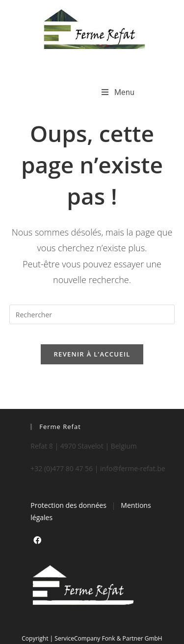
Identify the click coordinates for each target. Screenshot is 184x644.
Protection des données (68, 505)
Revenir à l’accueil (92, 354)
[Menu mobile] (118, 92)
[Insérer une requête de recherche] (92, 314)
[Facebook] (37, 540)
